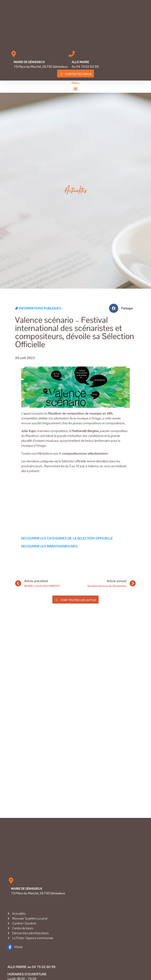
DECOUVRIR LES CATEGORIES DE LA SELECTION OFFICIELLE (67, 538)
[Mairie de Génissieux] (14, 54)
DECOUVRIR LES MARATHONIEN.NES (49, 546)
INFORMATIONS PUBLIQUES (40, 308)
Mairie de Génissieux (29, 62)
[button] (76, 89)
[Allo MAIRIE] (72, 54)
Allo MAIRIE (80, 62)
